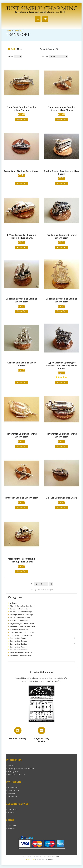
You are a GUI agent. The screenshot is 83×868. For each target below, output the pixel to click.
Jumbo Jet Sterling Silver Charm (21, 498)
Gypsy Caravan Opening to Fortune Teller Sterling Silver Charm (62, 366)
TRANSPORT (19, 31)
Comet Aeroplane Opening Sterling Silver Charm (62, 109)
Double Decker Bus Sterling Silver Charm (62, 172)
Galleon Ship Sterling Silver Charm (21, 364)
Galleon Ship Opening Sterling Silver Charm (21, 300)
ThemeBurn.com (51, 859)
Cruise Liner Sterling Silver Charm (21, 171)
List (20, 49)
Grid (11, 49)
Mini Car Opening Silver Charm (62, 498)
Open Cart (56, 856)
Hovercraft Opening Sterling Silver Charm (22, 435)
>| (51, 584)
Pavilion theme (31, 859)
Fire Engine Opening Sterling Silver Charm (62, 236)
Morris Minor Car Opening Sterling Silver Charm (21, 560)
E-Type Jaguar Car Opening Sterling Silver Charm (22, 236)
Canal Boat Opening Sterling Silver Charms (21, 109)
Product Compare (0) (49, 49)
